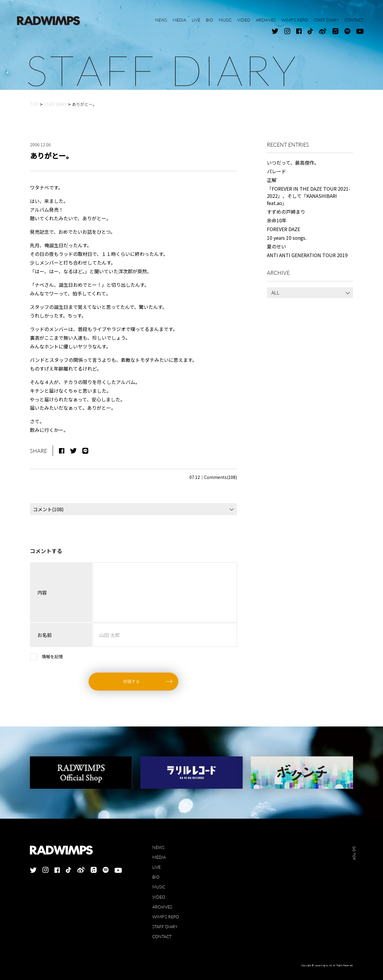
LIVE (156, 867)
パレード (276, 171)
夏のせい (276, 246)
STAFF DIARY (165, 927)
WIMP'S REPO (166, 917)
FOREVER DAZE (284, 229)
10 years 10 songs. (287, 238)
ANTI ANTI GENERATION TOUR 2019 (307, 255)
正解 (272, 180)
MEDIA (159, 857)
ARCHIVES (162, 907)
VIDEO (159, 897)
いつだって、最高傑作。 (293, 163)
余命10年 (277, 220)
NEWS (158, 847)
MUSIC (159, 887)
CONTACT (162, 936)
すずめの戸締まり (286, 212)
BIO (156, 877)
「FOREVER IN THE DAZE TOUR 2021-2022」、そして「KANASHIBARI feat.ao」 (309, 196)
